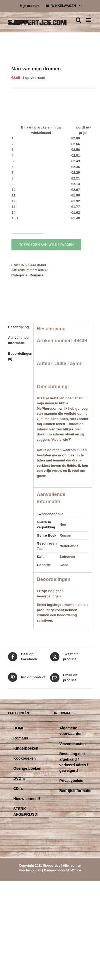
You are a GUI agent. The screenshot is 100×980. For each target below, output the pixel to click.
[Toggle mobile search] (78, 20)
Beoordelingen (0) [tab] (19, 356)
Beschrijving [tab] (18, 327)
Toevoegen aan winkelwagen (46, 245)
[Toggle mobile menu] (89, 20)
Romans (36, 275)
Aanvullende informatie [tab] (18, 340)
